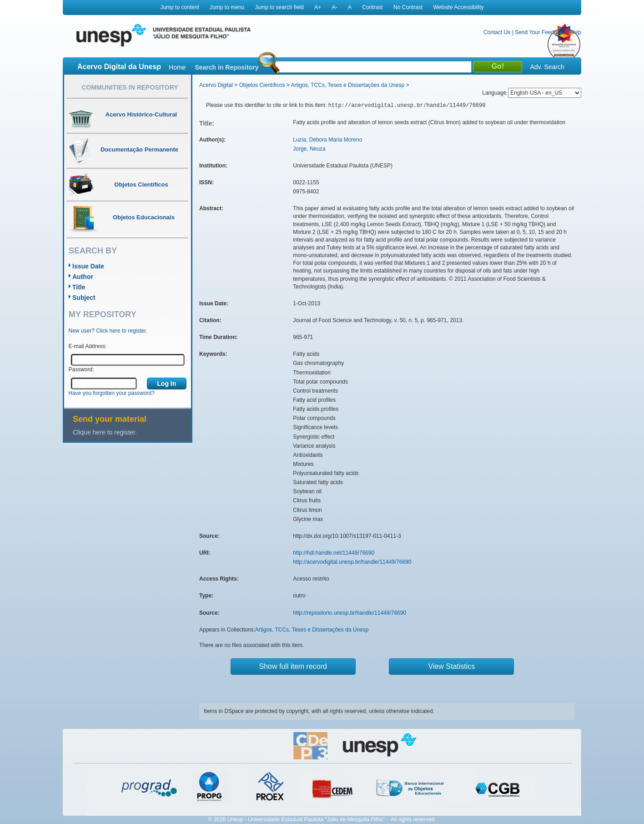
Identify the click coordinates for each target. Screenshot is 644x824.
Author (83, 277)
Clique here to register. (105, 432)
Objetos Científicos (262, 85)
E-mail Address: (88, 346)
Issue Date (88, 266)
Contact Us (497, 32)
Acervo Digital (216, 85)
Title (79, 287)
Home (177, 67)
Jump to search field (279, 7)
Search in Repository (226, 67)
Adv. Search (547, 67)
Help (576, 32)
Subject (84, 298)
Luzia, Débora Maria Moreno (327, 140)
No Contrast (408, 7)
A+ (318, 7)
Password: (81, 369)
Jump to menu (227, 7)
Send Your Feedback (540, 32)
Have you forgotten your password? (112, 393)
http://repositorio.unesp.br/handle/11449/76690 (350, 613)
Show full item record (293, 666)
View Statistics (452, 666)
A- (335, 7)
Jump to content (179, 7)
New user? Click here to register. (108, 331)
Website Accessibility (458, 7)
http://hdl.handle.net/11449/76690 (334, 553)
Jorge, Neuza (309, 149)
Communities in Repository (130, 87)
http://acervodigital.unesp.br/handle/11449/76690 (352, 562)
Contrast (372, 7)
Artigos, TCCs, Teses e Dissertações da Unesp (347, 85)
